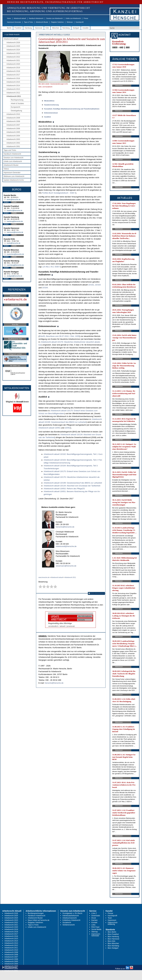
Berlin (9, 28)
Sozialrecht (67, 923)
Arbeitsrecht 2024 (13, 50)
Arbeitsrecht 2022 (13, 57)
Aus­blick (48, 117)
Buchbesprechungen (36, 913)
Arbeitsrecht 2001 (13, 146)
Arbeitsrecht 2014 (13, 86)
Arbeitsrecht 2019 (13, 68)
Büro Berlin (112, 932)
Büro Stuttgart (113, 948)
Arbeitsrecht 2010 (13, 114)
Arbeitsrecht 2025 (13, 46)
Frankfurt (18, 28)
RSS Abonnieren (96, 593)
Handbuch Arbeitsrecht (36, 18)
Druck (94, 918)
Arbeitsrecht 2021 (13, 60)
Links (93, 925)
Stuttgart (76, 28)
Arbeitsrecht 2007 (13, 125)
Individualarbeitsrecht (71, 916)
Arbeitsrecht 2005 (13, 132)
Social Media (96, 929)
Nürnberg (66, 28)
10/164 (45, 288)
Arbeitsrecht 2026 (13, 43)
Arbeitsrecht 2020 (13, 64)
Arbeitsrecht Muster (42, 22)
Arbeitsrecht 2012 (13, 93)
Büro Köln (111, 941)
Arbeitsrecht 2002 (13, 143)
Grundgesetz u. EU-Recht (72, 913)
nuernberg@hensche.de (15, 265)
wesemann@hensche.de (66, 566)
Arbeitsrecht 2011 (14, 96)
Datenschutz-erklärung (113, 923)
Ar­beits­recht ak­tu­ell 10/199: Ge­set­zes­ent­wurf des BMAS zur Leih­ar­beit (73, 483)
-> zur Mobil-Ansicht (12, 35)
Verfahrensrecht (69, 925)
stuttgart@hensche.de (15, 276)
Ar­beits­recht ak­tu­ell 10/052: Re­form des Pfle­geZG (64, 489)
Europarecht (15, 107)
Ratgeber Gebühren (57, 22)
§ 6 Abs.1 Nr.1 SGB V (51, 267)
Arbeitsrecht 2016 (13, 78)
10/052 (68, 428)
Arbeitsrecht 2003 (13, 139)
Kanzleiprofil (80, 22)
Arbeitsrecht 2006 (13, 129)
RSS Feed (95, 927)
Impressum (112, 920)
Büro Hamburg (113, 937)
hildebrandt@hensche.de (66, 546)
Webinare (70, 22)
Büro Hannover (113, 939)
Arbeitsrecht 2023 (13, 53)
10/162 (91, 285)
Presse (86, 18)
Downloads (96, 916)
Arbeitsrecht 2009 (13, 118)
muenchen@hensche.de (15, 254)
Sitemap (95, 932)
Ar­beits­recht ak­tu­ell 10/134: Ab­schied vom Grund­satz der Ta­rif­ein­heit (72, 486)
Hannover (39, 28)
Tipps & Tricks (28, 22)
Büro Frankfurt (113, 934)
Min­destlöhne (49, 101)
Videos (6, 169)
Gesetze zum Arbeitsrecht (54, 18)
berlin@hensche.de (14, 200)
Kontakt (94, 923)
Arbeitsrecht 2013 (13, 89)
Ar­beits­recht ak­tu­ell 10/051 (50, 428)
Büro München (113, 943)
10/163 (98, 285)
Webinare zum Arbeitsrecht (14, 176)
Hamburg (28, 28)
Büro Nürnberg (113, 946)
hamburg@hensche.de (15, 221)
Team (110, 918)
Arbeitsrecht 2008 (13, 121)
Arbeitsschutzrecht (70, 918)
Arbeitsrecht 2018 (13, 71)
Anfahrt (6, 202)
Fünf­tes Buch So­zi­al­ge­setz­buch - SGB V (59, 193)
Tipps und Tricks (10, 150)
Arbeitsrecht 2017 (13, 75)
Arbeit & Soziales (17, 103)
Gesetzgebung (16, 111)
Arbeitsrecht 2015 (13, 82)
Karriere (95, 920)
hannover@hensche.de (15, 232)
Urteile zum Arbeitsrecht (73, 18)
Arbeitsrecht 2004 (13, 136)
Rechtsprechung (17, 100)
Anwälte (86, 28)
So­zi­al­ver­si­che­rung (51, 105)
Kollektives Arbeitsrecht (71, 920)
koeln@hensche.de (13, 243)
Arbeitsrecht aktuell (20, 18)
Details (14, 202)
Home (9, 18)
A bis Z (94, 913)
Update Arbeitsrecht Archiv (14, 180)
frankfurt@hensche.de (15, 210)
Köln (47, 28)
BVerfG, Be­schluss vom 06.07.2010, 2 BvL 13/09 (59, 336)
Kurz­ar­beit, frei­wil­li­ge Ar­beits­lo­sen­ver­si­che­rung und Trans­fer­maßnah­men (72, 109)
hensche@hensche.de (65, 527)
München (56, 28)
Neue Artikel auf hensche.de (39, 920)
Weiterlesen (119, 86)
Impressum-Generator (14, 22)
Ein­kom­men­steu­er (51, 113)
